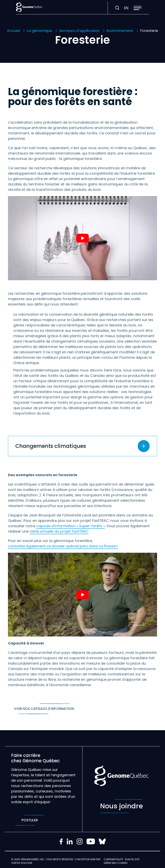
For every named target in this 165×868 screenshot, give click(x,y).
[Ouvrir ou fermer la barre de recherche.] (117, 8)
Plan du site (132, 859)
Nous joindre (121, 806)
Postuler (30, 820)
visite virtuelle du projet (59, 531)
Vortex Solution (22, 863)
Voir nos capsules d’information (44, 709)
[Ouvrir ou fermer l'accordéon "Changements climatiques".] (82, 446)
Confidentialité (113, 859)
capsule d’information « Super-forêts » (71, 526)
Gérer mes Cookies (116, 863)
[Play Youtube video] (82, 238)
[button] (137, 8)
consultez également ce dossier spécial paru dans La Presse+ (63, 546)
